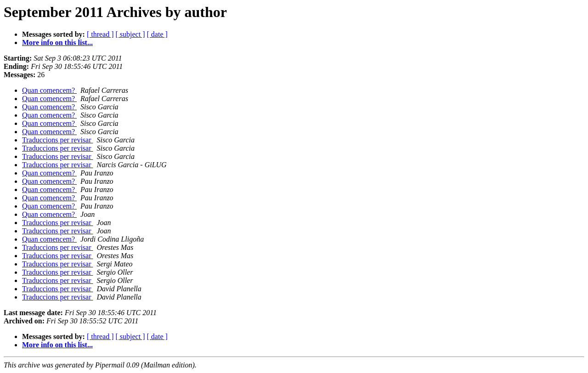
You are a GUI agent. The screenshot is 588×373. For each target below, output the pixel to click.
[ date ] (157, 34)
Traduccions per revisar (57, 140)
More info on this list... (57, 42)
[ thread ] (100, 34)
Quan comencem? (49, 90)
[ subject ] (130, 34)
